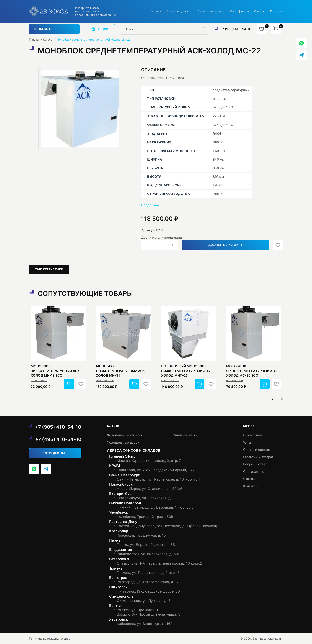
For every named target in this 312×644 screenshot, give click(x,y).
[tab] (49, 269)
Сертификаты (239, 11)
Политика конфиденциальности (51, 639)
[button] (69, 384)
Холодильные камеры (124, 435)
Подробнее (150, 205)
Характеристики (49, 269)
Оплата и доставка (179, 11)
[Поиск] (206, 29)
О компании (253, 435)
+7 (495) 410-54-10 (58, 439)
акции (100, 29)
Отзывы (249, 479)
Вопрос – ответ (255, 464)
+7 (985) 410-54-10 (236, 29)
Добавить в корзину (226, 245)
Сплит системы (185, 435)
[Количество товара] (160, 245)
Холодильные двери (123, 442)
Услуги (156, 11)
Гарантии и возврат (211, 11)
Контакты (277, 11)
